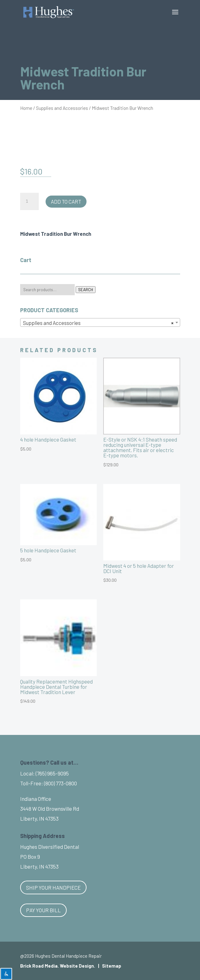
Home (26, 108)
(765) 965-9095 (52, 773)
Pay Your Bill (43, 910)
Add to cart (66, 201)
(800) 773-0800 (60, 783)
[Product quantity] (29, 201)
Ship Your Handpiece (53, 887)
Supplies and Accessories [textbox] (98, 323)
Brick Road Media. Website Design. (58, 966)
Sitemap (112, 966)
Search (86, 290)
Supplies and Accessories (62, 108)
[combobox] (100, 322)
